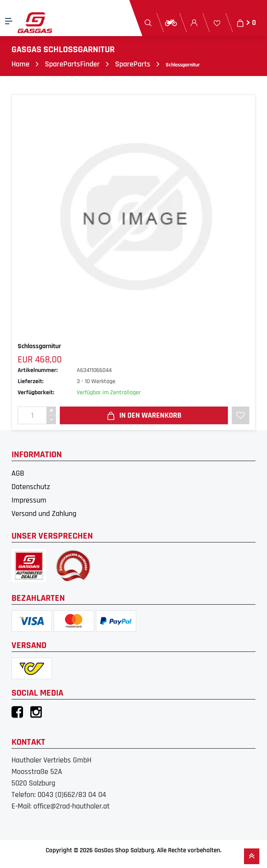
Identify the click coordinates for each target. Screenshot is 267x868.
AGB (18, 473)
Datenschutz (31, 487)
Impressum (29, 500)
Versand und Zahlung (44, 514)
